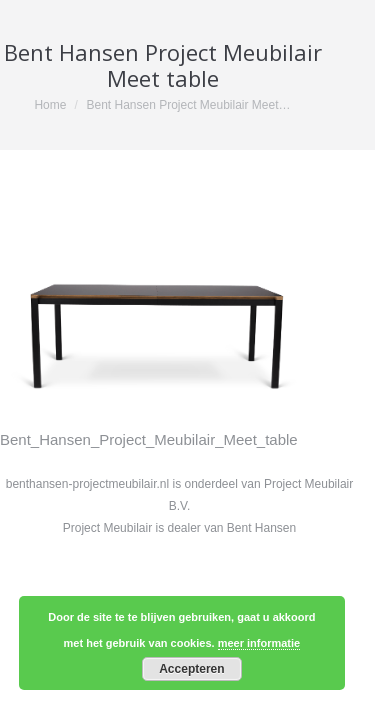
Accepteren (191, 669)
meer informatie (259, 643)
